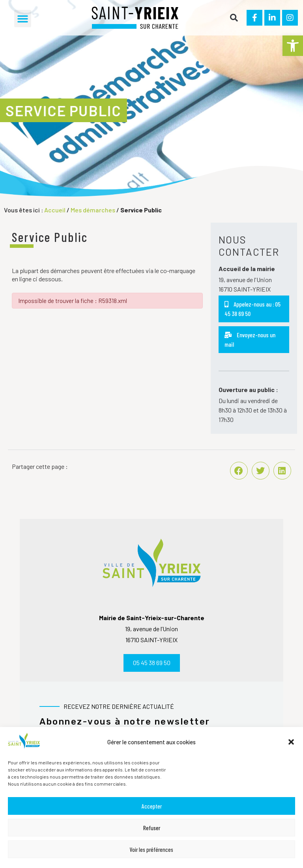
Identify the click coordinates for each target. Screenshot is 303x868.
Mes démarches (93, 210)
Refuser (152, 828)
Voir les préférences (151, 849)
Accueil (55, 210)
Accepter (152, 806)
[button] (293, 46)
